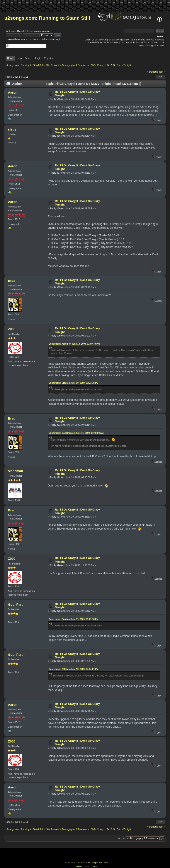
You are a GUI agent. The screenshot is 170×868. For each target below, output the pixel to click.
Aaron (13, 92)
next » (162, 72)
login (36, 31)
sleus (12, 129)
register (46, 31)
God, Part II (17, 604)
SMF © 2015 (84, 862)
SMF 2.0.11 (71, 862)
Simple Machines (100, 862)
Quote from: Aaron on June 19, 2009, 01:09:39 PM (74, 344)
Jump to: (121, 838)
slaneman (15, 471)
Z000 (12, 329)
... (24, 77)
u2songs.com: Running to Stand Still (47, 18)
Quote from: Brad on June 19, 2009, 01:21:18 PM (74, 383)
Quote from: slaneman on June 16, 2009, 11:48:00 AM (76, 433)
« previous (152, 72)
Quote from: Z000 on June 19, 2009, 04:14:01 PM (74, 669)
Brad (12, 281)
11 (27, 77)
